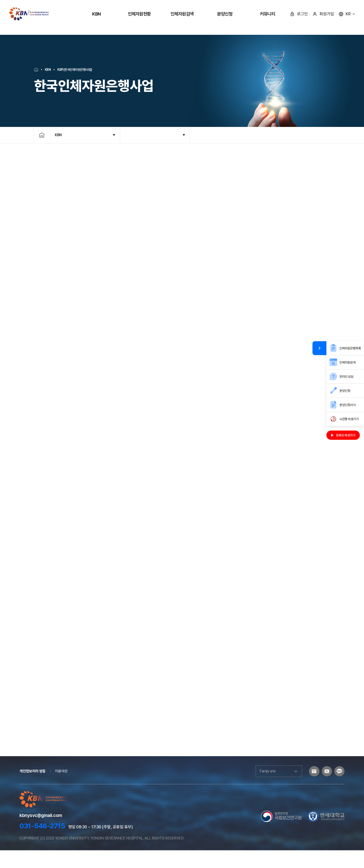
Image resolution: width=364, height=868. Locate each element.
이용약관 (61, 789)
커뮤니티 (267, 14)
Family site (275, 789)
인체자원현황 (139, 14)
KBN (97, 14)
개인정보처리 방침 (32, 789)
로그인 (299, 14)
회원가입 (323, 14)
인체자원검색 (182, 14)
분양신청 (225, 14)
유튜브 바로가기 (343, 435)
